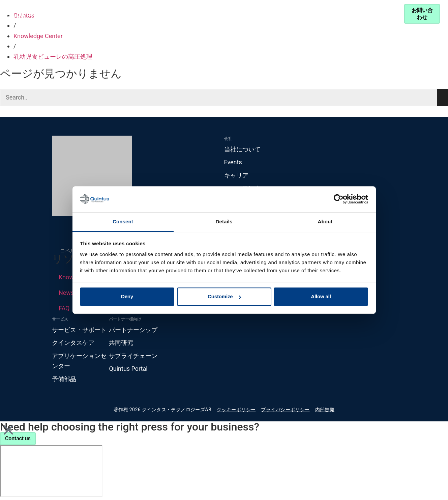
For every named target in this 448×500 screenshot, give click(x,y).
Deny (127, 297)
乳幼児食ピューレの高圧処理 (53, 57)
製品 (94, 14)
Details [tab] (224, 221)
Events (233, 162)
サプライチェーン (133, 356)
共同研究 (121, 343)
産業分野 (133, 14)
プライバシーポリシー (285, 410)
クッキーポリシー (236, 410)
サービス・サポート (325, 14)
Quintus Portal (128, 369)
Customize (224, 297)
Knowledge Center (191, 14)
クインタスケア (73, 343)
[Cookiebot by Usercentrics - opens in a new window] (339, 199)
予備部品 (64, 379)
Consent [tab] (123, 221)
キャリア (236, 175)
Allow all (321, 297)
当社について (242, 149)
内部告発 (325, 410)
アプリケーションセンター (79, 361)
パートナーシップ (253, 14)
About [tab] (325, 221)
